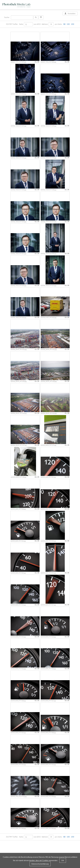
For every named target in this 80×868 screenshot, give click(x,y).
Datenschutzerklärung (40, 864)
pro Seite (64, 24)
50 (64, 24)
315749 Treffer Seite (15, 24)
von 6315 (37, 24)
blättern (45, 24)
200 (73, 24)
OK (63, 860)
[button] (41, 17)
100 (68, 24)
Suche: (7, 17)
